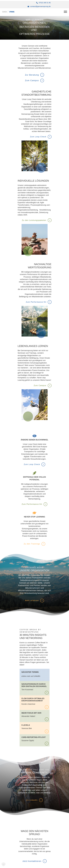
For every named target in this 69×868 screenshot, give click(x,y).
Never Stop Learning (34, 517)
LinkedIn (37, 676)
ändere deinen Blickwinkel (34, 440)
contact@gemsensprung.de (40, 6)
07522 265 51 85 (45, 3)
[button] (4, 864)
